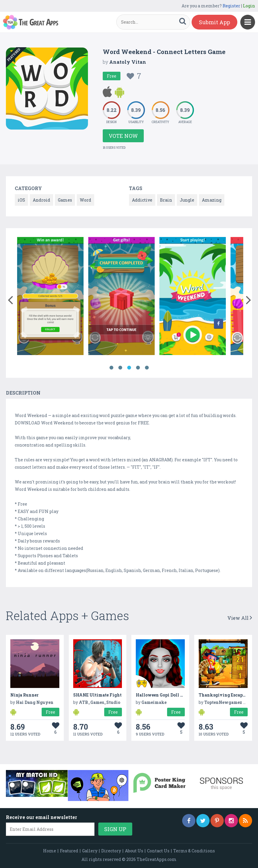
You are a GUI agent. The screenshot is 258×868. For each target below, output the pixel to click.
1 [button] (111, 368)
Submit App (214, 22)
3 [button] (129, 368)
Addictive (142, 200)
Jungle (187, 200)
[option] (50, 297)
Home (50, 851)
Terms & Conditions (194, 851)
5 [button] (147, 368)
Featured (69, 851)
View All (240, 618)
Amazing (212, 200)
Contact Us (158, 851)
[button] (10, 299)
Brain (166, 200)
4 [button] (138, 368)
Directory (111, 851)
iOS (21, 200)
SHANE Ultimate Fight (97, 695)
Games (65, 200)
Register (231, 6)
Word (85, 200)
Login (249, 6)
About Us (134, 851)
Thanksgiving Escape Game (228, 695)
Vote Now (123, 136)
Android (41, 200)
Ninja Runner (25, 695)
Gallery (90, 851)
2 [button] (120, 368)
